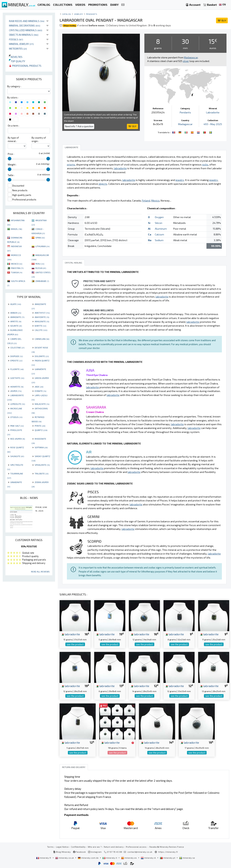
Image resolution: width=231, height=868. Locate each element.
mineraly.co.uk (65, 858)
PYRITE (40, 426)
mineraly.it (110, 858)
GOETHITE (17, 378)
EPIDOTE (16, 360)
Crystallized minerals (26, 30)
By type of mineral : (13, 139)
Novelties (16, 57)
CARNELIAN (42, 339)
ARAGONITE (42, 321)
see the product (75, 644)
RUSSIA (41, 268)
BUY (222, 20)
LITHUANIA (42, 246)
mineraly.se (187, 858)
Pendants (92, 14)
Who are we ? (95, 847)
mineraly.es (129, 858)
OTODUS (16, 417)
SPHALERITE (42, 465)
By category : (14, 86)
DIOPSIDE (17, 356)
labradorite (70, 634)
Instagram (95, 852)
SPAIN (40, 238)
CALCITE (41, 330)
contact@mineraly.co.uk (140, 852)
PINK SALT (17, 426)
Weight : (12, 165)
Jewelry (79, 14)
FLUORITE (17, 369)
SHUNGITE (17, 456)
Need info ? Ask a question (79, 126)
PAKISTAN (17, 268)
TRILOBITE (42, 473)
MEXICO (17, 264)
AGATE (16, 304)
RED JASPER (18, 439)
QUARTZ (41, 430)
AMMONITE (17, 317)
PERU (40, 264)
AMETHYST (42, 313)
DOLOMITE (42, 356)
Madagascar (185, 124)
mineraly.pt (168, 858)
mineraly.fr (44, 858)
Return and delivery (114, 847)
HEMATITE (17, 387)
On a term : (13, 126)
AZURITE (16, 326)
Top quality (17, 61)
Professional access (136, 847)
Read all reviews (40, 572)
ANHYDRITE (42, 317)
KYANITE (40, 391)
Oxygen (159, 217)
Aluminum (161, 229)
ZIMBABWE (42, 281)
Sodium (159, 240)
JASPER (16, 391)
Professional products (25, 66)
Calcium (159, 234)
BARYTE (40, 326)
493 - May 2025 (213, 124)
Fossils (16, 39)
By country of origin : (39, 139)
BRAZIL (17, 229)
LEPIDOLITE (18, 404)
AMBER (16, 313)
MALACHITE (42, 404)
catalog (67, 14)
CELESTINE (17, 347)
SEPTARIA (41, 447)
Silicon (159, 223)
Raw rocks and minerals (27, 21)
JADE (39, 387)
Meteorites (18, 49)
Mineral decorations (25, 26)
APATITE (16, 321)
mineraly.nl (149, 858)
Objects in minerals (24, 35)
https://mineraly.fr (168, 852)
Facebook (79, 852)
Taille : (11, 175)
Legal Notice (62, 847)
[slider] (10, 159)
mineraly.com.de (88, 858)
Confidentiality (78, 847)
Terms (50, 847)
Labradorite (213, 112)
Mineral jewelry (21, 44)
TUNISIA (17, 272)
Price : (11, 154)
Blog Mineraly (62, 852)
